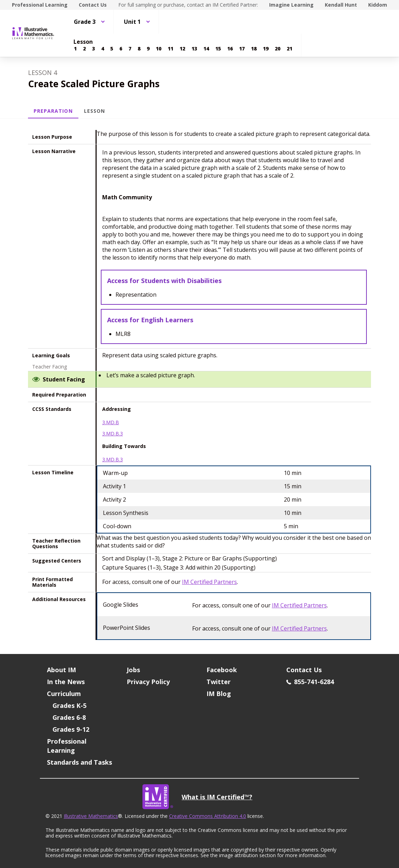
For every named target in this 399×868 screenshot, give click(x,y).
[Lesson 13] (194, 49)
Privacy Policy (148, 682)
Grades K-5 (69, 705)
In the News (66, 682)
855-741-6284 (310, 682)
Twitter (219, 682)
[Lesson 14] (206, 49)
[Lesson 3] (93, 49)
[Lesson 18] (254, 49)
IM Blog (219, 694)
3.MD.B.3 (113, 434)
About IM (61, 670)
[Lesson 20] (278, 49)
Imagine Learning (291, 5)
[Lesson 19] (266, 49)
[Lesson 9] (148, 49)
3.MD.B (111, 422)
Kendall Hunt (341, 5)
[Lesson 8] (139, 49)
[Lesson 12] (182, 49)
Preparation (53, 111)
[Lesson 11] (170, 49)
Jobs (133, 670)
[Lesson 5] (112, 49)
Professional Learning (40, 5)
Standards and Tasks (79, 762)
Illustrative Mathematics (91, 816)
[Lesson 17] (242, 49)
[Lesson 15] (218, 49)
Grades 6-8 (69, 717)
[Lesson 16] (230, 49)
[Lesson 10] (159, 49)
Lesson (94, 111)
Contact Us (93, 5)
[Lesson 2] (84, 49)
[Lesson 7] (130, 49)
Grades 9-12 (71, 729)
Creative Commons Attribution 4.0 (208, 816)
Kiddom (378, 5)
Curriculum (64, 694)
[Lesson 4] (103, 49)
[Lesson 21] (289, 49)
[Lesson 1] (75, 49)
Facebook (222, 670)
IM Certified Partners (209, 582)
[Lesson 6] (121, 49)
